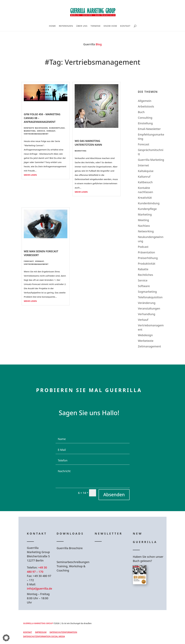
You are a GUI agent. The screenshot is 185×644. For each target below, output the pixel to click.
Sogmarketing (147, 292)
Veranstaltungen (149, 308)
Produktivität (146, 264)
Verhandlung (146, 314)
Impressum (41, 632)
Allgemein (145, 101)
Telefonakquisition (150, 297)
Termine (96, 26)
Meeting (143, 220)
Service (41, 131)
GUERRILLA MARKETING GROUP (38, 623)
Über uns (82, 26)
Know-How (110, 26)
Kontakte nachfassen (36, 128)
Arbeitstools (146, 106)
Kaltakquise (146, 171)
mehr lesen (30, 175)
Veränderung (147, 303)
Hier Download (74, 555)
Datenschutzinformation (63, 632)
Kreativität (145, 198)
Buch (141, 112)
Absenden (114, 495)
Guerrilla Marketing (151, 160)
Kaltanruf (144, 177)
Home (52, 26)
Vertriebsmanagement (36, 134)
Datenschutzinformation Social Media (44, 637)
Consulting (145, 118)
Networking (146, 231)
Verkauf (51, 131)
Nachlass (144, 226)
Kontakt (125, 26)
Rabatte (143, 269)
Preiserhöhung (148, 258)
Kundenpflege (57, 128)
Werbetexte (146, 341)
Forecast (29, 261)
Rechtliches (145, 275)
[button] (6, 638)
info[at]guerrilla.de (39, 589)
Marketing (30, 131)
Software (144, 286)
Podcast (143, 247)
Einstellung (145, 123)
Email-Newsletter (149, 129)
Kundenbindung (149, 203)
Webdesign (145, 335)
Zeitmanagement (149, 346)
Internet (143, 165)
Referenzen (66, 26)
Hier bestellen (150, 595)
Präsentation (146, 252)
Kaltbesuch (145, 182)
